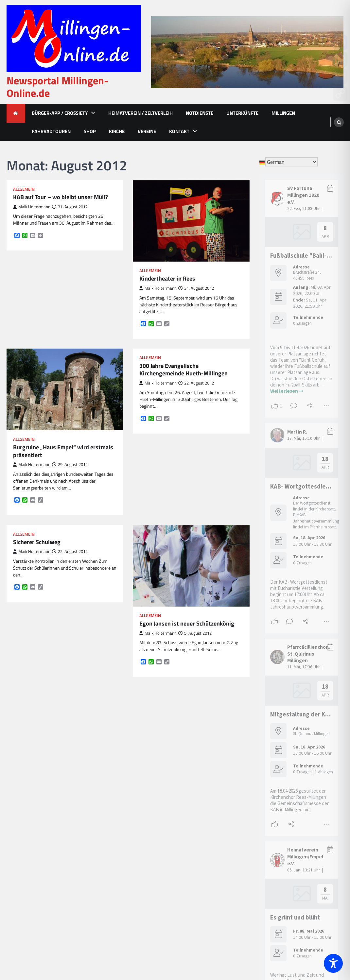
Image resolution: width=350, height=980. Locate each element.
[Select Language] (291, 162)
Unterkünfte (242, 113)
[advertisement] (247, 52)
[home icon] (16, 113)
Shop (90, 131)
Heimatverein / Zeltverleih (140, 113)
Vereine (147, 131)
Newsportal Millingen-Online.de (57, 87)
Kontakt (179, 131)
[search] (339, 122)
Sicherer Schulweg (37, 542)
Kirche (117, 131)
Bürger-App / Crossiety (60, 113)
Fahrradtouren (51, 131)
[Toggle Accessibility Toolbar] (333, 963)
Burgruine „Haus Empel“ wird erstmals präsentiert (63, 451)
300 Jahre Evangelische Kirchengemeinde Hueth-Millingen (184, 370)
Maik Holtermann (32, 207)
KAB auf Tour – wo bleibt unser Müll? (61, 197)
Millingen (283, 113)
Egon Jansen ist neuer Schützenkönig (187, 624)
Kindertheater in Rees (167, 279)
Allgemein (24, 189)
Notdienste (200, 113)
